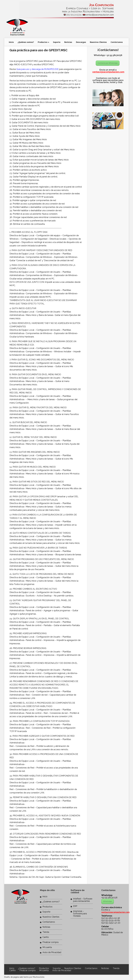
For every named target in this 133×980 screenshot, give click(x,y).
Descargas (81, 42)
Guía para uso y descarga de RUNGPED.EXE (37, 69)
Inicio (11, 42)
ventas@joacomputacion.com (108, 72)
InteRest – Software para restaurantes (83, 900)
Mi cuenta (47, 947)
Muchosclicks (39, 977)
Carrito (46, 937)
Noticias (68, 42)
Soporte (57, 42)
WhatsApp (108, 901)
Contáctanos (117, 42)
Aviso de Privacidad (52, 952)
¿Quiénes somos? (26, 42)
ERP (75, 906)
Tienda (46, 932)
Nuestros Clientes (98, 42)
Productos (43, 42)
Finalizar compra (50, 942)
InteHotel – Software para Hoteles (80, 914)
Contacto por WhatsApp (108, 63)
